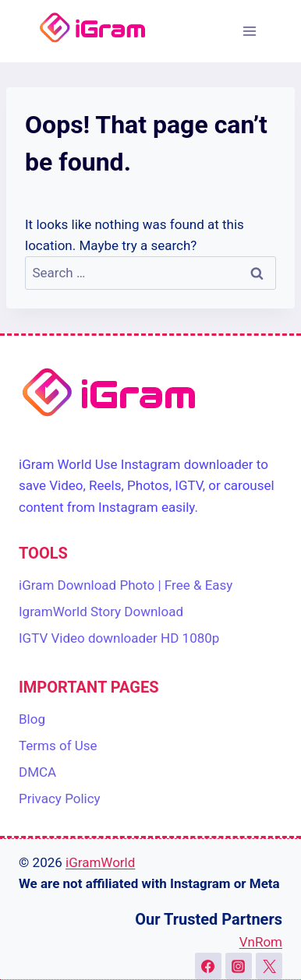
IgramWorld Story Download (101, 612)
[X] (269, 966)
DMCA (37, 772)
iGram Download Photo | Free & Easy (126, 585)
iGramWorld (100, 862)
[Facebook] (208, 966)
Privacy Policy (60, 798)
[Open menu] (249, 31)
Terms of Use (58, 746)
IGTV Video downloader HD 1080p (119, 638)
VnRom (261, 942)
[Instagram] (239, 966)
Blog (32, 719)
